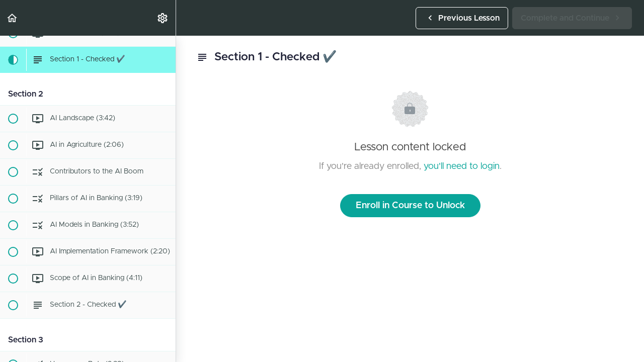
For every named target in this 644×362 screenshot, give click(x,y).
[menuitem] (163, 18)
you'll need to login (462, 166)
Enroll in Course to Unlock (410, 206)
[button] (13, 18)
